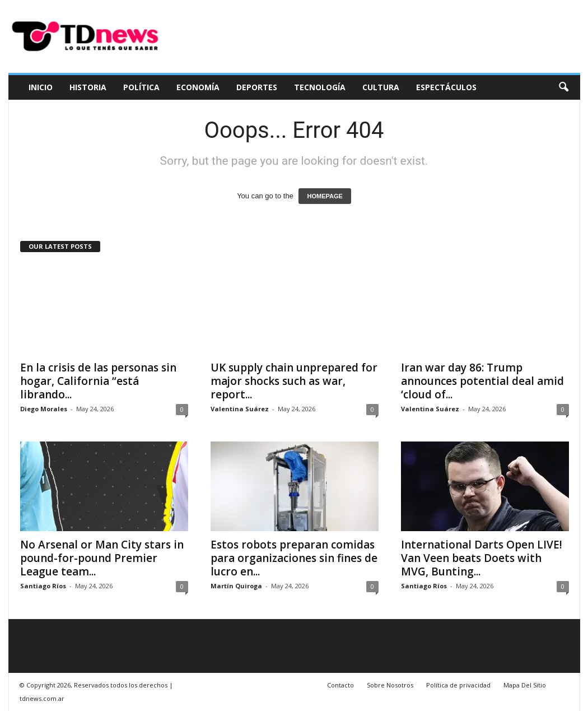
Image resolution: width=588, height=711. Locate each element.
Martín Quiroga (236, 586)
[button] (563, 87)
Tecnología (320, 87)
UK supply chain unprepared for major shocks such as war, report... (294, 381)
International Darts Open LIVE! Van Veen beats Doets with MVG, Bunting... (482, 558)
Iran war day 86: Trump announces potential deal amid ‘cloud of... (482, 381)
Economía (198, 87)
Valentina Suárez (240, 409)
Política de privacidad (458, 685)
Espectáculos (446, 87)
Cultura (381, 87)
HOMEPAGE (325, 196)
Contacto (340, 685)
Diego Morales (44, 409)
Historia (88, 87)
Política (141, 87)
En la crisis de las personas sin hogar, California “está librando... (98, 381)
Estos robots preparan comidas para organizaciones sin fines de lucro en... (294, 558)
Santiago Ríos (43, 586)
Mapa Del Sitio (525, 685)
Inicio (41, 87)
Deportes (257, 87)
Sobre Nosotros (390, 685)
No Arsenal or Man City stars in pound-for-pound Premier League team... (102, 558)
